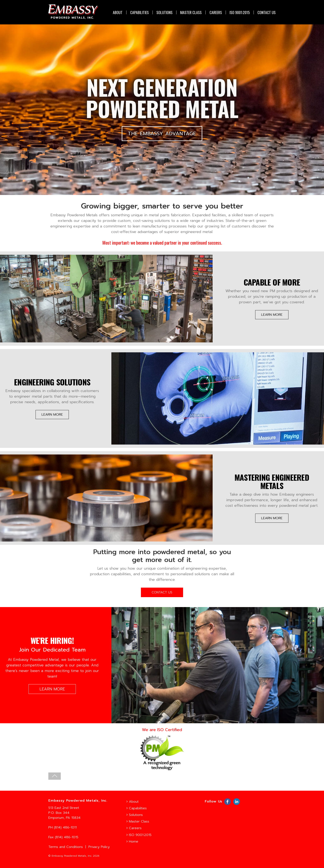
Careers (216, 12)
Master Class (191, 12)
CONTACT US (267, 12)
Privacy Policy (99, 847)
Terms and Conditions (66, 847)
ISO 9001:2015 (240, 12)
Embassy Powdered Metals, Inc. (72, 856)
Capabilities (139, 12)
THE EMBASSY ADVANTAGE (162, 136)
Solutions (164, 12)
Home (132, 841)
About (118, 12)
